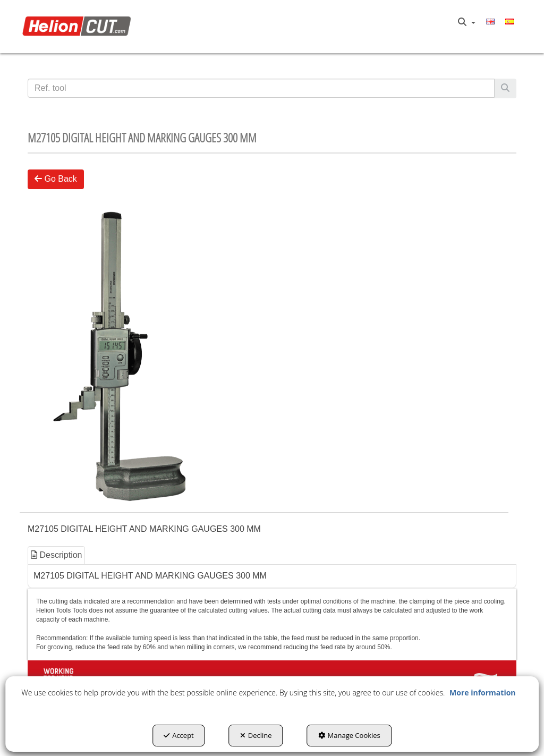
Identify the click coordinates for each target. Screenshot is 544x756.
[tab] (57, 555)
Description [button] (56, 555)
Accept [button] (179, 735)
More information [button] (482, 693)
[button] (79, 27)
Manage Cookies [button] (349, 735)
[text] (261, 88)
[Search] (505, 88)
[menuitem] (467, 22)
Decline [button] (256, 735)
